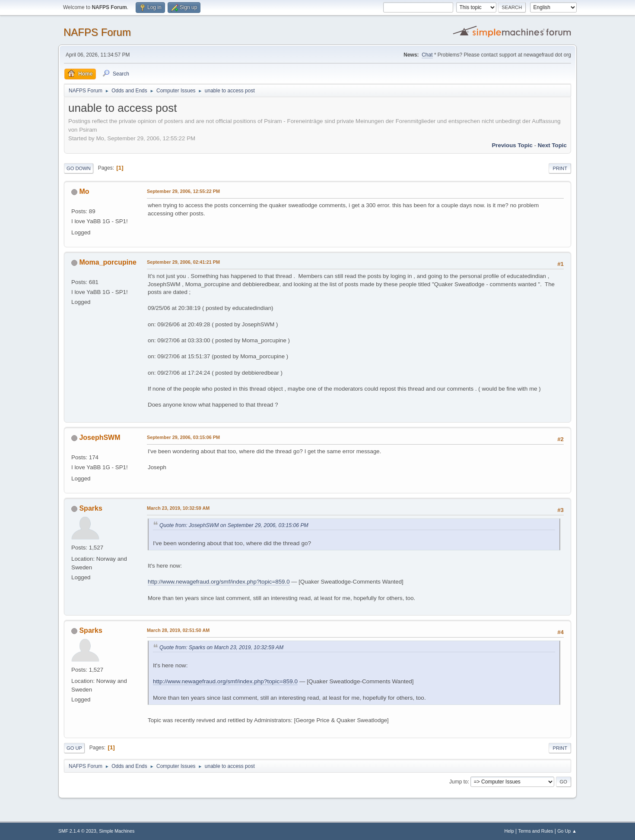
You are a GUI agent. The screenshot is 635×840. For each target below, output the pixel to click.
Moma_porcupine (108, 262)
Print (560, 168)
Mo (84, 191)
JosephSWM (100, 437)
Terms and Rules (536, 831)
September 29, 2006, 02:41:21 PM (183, 262)
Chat (427, 55)
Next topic (552, 145)
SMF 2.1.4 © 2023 (77, 831)
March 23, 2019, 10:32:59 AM (178, 508)
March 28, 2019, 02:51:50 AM (178, 630)
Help (509, 831)
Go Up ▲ (567, 831)
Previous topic (512, 145)
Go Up (74, 748)
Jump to (459, 782)
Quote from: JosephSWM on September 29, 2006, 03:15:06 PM (234, 525)
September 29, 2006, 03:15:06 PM (183, 437)
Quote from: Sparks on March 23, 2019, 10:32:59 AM (221, 647)
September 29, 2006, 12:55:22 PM (183, 191)
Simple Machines (117, 831)
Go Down (79, 168)
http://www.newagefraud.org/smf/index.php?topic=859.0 (219, 582)
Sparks (90, 508)
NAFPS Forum (97, 32)
